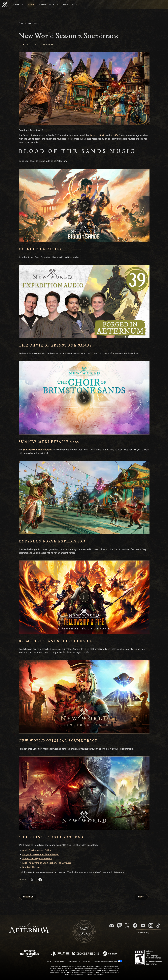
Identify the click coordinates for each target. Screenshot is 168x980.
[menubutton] (148, 933)
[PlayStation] (60, 954)
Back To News (30, 23)
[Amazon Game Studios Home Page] (30, 954)
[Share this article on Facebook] (40, 880)
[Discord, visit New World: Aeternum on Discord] (112, 925)
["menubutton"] (18, 5)
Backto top (84, 931)
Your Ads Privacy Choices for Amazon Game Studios (101, 961)
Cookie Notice (72, 961)
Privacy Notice (59, 961)
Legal (49, 961)
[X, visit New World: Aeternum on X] (127, 925)
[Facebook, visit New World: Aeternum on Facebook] (135, 925)
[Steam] (110, 954)
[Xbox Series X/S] (85, 954)
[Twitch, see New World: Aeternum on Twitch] (120, 925)
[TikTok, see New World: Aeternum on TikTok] (158, 925)
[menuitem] (18, 5)
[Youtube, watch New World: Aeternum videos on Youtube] (143, 925)
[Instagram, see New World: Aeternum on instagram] (151, 925)
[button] (84, 89)
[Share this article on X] (32, 880)
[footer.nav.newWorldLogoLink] (29, 928)
